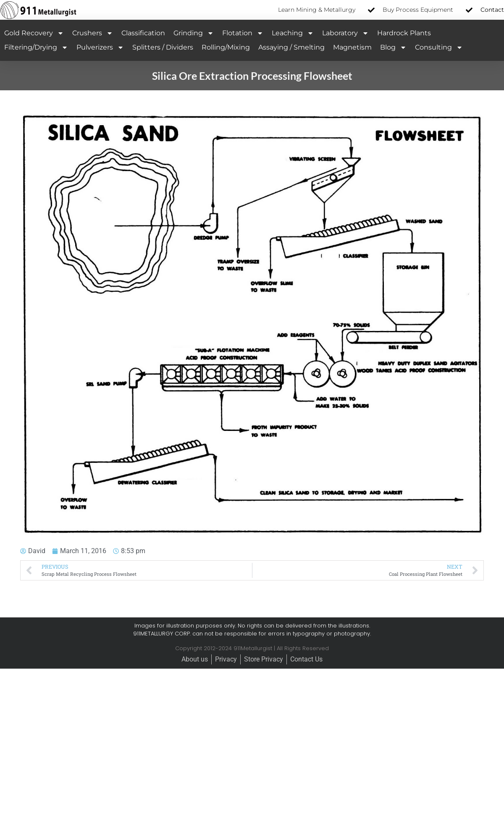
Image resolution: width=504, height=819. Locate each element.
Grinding (194, 33)
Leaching (293, 33)
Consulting (439, 47)
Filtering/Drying (36, 47)
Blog (393, 47)
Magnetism (352, 47)
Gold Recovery (34, 33)
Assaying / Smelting (291, 47)
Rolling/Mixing (226, 47)
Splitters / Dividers (163, 47)
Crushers (93, 33)
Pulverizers (100, 47)
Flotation (243, 33)
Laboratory (345, 33)
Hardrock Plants (404, 33)
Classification (143, 33)
